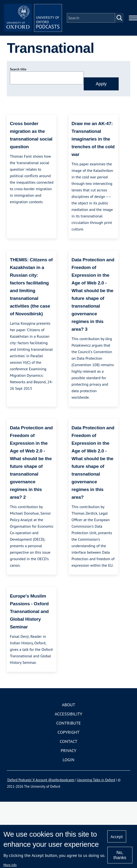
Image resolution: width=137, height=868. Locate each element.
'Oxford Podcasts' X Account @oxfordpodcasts (41, 780)
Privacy (68, 750)
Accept (117, 837)
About (68, 705)
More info (10, 865)
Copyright (69, 732)
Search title (18, 69)
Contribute (68, 723)
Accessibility (68, 714)
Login (69, 760)
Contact (69, 741)
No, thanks (120, 855)
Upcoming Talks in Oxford (96, 780)
